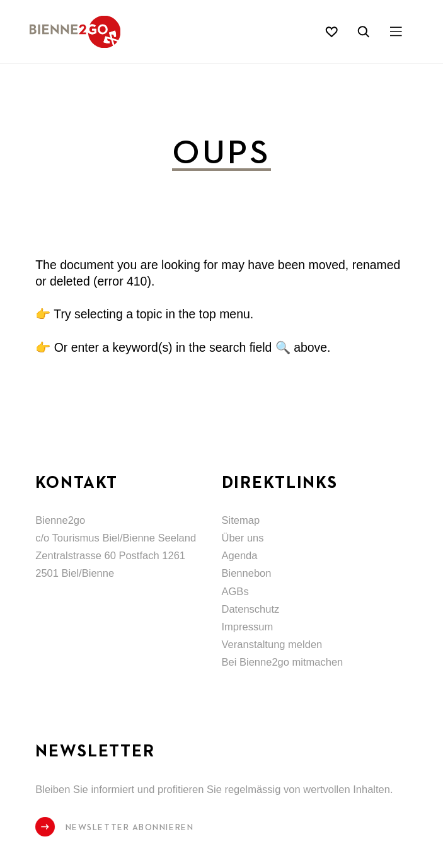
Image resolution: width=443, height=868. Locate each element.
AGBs (235, 592)
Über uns (243, 538)
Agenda (240, 556)
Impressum (248, 627)
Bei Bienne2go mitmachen (283, 662)
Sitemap (241, 520)
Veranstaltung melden (272, 645)
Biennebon (247, 573)
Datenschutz (251, 609)
